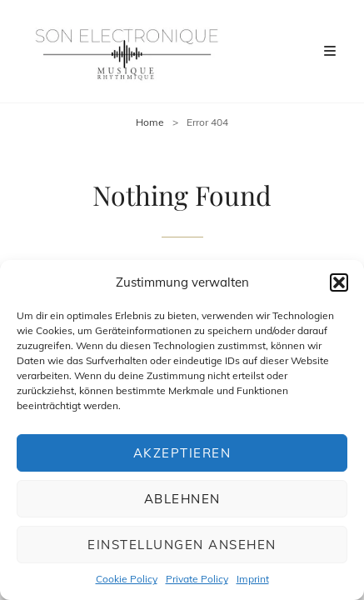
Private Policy (197, 579)
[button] (339, 282)
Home (150, 122)
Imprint (253, 579)
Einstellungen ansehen (182, 545)
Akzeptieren (182, 453)
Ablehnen (182, 499)
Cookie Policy (127, 579)
